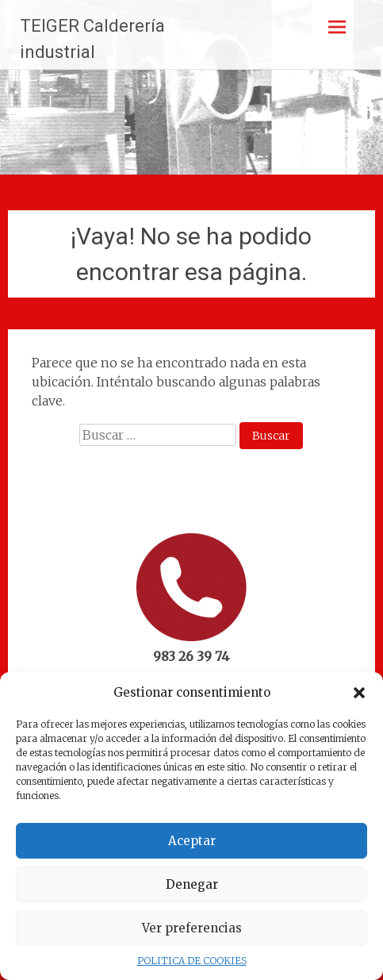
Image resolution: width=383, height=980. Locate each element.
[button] (359, 693)
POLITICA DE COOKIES (192, 961)
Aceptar (192, 841)
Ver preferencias (192, 928)
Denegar (192, 884)
